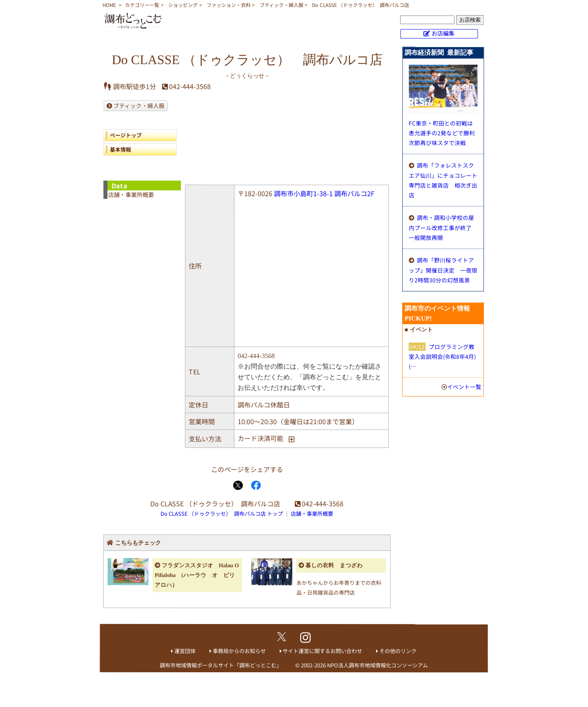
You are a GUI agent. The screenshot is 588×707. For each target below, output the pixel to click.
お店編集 (443, 33)
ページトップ (126, 135)
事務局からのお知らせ (239, 651)
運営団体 (185, 651)
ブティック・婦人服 (282, 5)
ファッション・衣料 (229, 5)
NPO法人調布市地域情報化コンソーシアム (378, 665)
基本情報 (120, 149)
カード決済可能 (261, 438)
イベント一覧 (464, 387)
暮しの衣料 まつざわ (334, 565)
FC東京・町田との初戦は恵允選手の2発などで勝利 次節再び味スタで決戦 (445, 133)
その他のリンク (398, 651)
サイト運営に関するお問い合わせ (322, 651)
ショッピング (183, 5)
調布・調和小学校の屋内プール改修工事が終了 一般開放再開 (443, 227)
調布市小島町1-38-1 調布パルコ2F (324, 193)
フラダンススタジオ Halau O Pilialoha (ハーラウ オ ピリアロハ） (197, 575)
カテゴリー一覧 (142, 5)
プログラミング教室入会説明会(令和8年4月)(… (442, 356)
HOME (109, 5)
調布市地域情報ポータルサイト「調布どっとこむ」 (221, 665)
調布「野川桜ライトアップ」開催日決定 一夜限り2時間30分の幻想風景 (443, 270)
